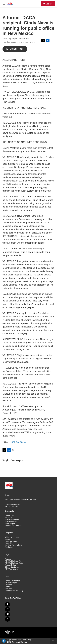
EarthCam (9, 547)
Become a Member (12, 581)
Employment (10, 523)
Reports (8, 559)
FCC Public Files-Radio (14, 563)
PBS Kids (9, 543)
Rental (8, 587)
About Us (9, 517)
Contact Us (9, 515)
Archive (8, 539)
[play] (4, 641)
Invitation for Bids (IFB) (14, 591)
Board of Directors (12, 519)
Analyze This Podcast (13, 545)
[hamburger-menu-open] (4, 4)
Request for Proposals (14, 525)
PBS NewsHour (11, 541)
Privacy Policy (10, 565)
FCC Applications (12, 569)
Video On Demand (12, 537)
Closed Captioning (12, 567)
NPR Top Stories (19, 442)
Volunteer (9, 585)
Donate (49, 4)
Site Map (8, 589)
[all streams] (54, 641)
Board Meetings (11, 521)
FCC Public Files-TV (13, 561)
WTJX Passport (11, 583)
